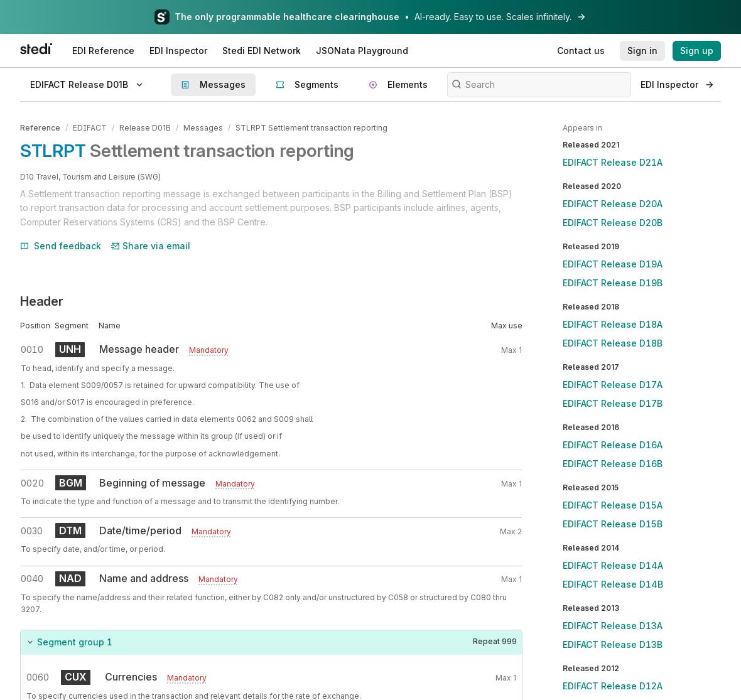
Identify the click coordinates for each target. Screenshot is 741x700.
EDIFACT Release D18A (613, 324)
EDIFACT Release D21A (613, 162)
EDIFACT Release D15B (613, 524)
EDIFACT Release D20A (613, 204)
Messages (203, 128)
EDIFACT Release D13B (613, 644)
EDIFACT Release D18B (613, 343)
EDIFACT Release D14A (613, 565)
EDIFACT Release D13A (613, 626)
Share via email (151, 245)
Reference (40, 128)
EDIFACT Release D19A (613, 264)
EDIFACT (90, 128)
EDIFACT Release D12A (613, 686)
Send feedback (61, 245)
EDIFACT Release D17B (613, 403)
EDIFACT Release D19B (613, 283)
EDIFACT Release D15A (613, 505)
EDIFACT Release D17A (613, 385)
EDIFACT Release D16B (613, 464)
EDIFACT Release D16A (613, 445)
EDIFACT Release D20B (613, 223)
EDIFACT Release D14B (613, 584)
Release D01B (145, 128)
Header (42, 301)
